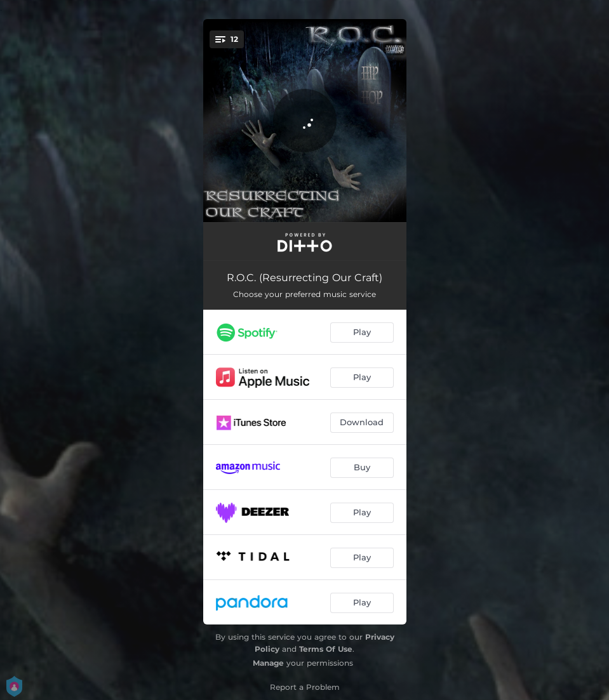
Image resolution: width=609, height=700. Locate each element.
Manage (268, 663)
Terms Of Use (326, 649)
